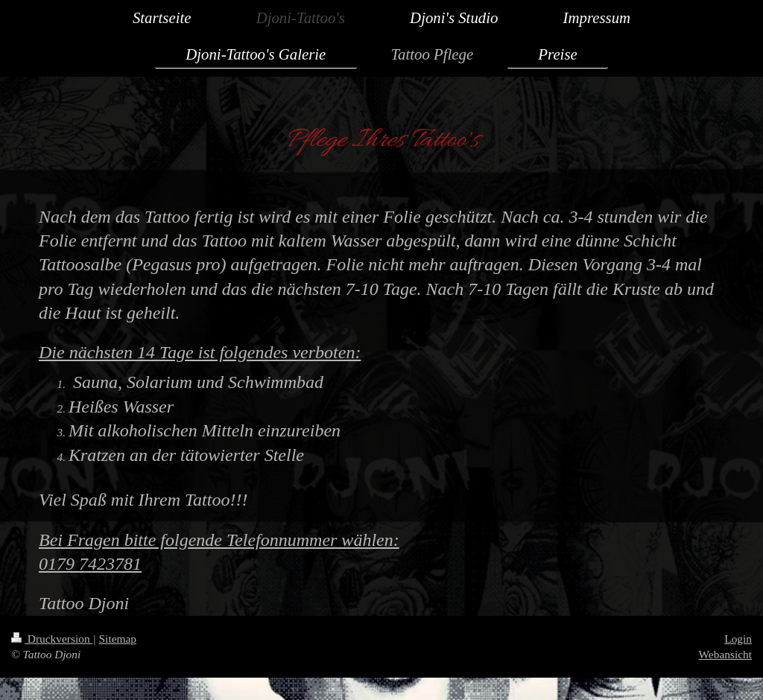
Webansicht (725, 654)
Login (738, 639)
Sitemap (118, 639)
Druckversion (52, 639)
